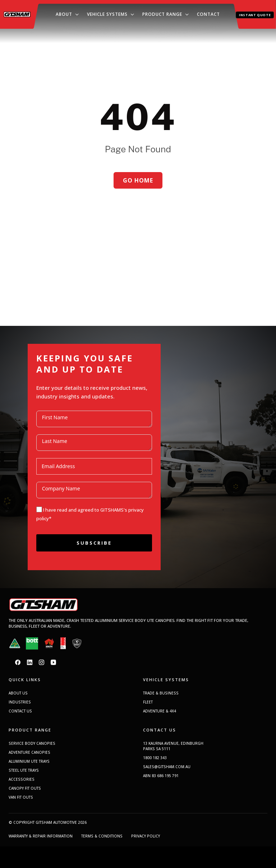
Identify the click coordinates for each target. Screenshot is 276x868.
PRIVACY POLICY (146, 836)
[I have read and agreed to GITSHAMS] (39, 509)
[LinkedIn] (30, 662)
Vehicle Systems (107, 14)
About (64, 14)
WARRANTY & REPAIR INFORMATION (41, 836)
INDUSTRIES (20, 702)
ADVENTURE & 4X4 (160, 711)
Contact (208, 14)
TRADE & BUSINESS (161, 693)
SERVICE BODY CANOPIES (32, 743)
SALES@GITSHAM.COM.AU (167, 767)
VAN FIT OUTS (21, 797)
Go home (138, 180)
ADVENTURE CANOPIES (29, 752)
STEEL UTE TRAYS (24, 770)
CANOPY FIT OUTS (25, 788)
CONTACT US (20, 711)
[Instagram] (42, 662)
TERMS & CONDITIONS (102, 836)
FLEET (148, 702)
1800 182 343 (155, 758)
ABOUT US (18, 693)
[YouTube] (53, 662)
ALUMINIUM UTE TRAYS (29, 761)
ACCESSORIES (22, 779)
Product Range (162, 14)
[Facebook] (18, 662)
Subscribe (94, 543)
